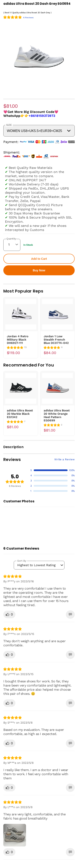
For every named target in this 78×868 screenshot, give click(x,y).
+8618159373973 (42, 116)
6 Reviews (28, 18)
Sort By (22, 561)
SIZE (9, 125)
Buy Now (39, 270)
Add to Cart (39, 259)
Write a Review (64, 459)
